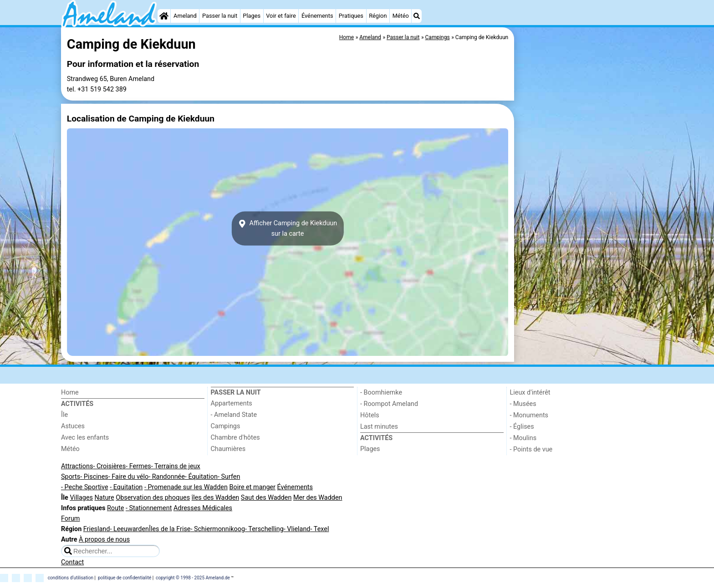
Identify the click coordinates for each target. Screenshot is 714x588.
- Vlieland (297, 529)
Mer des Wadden (318, 498)
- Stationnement (149, 508)
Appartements (232, 403)
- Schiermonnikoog (218, 529)
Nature (105, 498)
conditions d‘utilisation (71, 578)
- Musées (523, 404)
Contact (72, 562)
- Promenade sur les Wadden (186, 487)
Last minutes (379, 427)
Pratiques (351, 16)
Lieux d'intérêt (530, 393)
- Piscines (94, 477)
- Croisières (109, 466)
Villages (81, 498)
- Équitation (201, 477)
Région (378, 16)
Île (64, 415)
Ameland (185, 16)
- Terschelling (264, 529)
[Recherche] (417, 16)
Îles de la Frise (170, 529)
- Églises (522, 427)
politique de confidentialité (125, 578)
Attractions (77, 466)
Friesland (97, 529)
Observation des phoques (153, 498)
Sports (71, 477)
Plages (252, 16)
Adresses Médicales (203, 508)
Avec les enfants (85, 438)
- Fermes (138, 466)
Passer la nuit (220, 16)
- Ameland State (234, 415)
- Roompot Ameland (389, 404)
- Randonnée (167, 477)
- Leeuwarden (129, 529)
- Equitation (126, 487)
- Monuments (529, 415)
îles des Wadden (216, 498)
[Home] (164, 16)
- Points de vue (531, 449)
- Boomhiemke (381, 393)
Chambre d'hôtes (235, 438)
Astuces (73, 426)
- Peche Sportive (85, 487)
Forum (70, 519)
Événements (317, 16)
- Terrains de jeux (176, 466)
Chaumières (228, 449)
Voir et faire (281, 16)
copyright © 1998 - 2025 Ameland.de (193, 578)
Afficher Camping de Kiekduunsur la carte (288, 228)
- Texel (319, 529)
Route (115, 508)
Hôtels (370, 415)
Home (70, 393)
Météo (401, 16)
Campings (226, 426)
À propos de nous (104, 540)
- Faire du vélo (128, 477)
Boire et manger (252, 487)
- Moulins (523, 438)
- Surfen (229, 477)
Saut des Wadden (266, 498)
